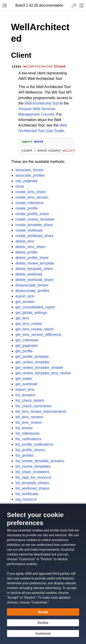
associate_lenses (29, 170)
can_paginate (26, 181)
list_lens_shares (29, 422)
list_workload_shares (32, 488)
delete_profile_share (32, 258)
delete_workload (29, 274)
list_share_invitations (32, 472)
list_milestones (27, 433)
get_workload (26, 384)
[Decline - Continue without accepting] (43, 623)
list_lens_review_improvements (41, 411)
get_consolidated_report (35, 307)
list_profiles (25, 455)
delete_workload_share (34, 280)
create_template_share (34, 225)
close (20, 186)
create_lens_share (31, 192)
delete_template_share (34, 269)
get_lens (22, 318)
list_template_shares (32, 483)
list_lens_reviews (29, 417)
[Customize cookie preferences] (43, 633)
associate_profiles (30, 175)
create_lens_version (32, 197)
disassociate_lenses (32, 285)
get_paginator (27, 346)
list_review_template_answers (40, 461)
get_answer (25, 302)
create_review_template (35, 219)
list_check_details (30, 400)
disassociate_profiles (32, 291)
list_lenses (24, 428)
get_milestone (27, 340)
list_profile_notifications (34, 444)
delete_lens (25, 241)
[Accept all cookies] (43, 612)
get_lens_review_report (34, 329)
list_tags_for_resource (33, 477)
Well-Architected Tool (42, 103)
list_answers (25, 395)
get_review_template (32, 362)
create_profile (26, 208)
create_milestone (29, 203)
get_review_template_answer (39, 368)
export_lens (25, 296)
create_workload (29, 230)
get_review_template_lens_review (43, 373)
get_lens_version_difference (38, 335)
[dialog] (43, 574)
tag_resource (26, 499)
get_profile (24, 351)
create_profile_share (32, 214)
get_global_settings (31, 313)
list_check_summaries (33, 406)
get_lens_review (29, 324)
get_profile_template (32, 357)
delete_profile (26, 252)
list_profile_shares (30, 450)
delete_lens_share (30, 247)
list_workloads (27, 494)
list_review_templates (33, 466)
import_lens (25, 389)
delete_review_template (35, 263)
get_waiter (24, 379)
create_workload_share (34, 236)
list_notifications (28, 439)
